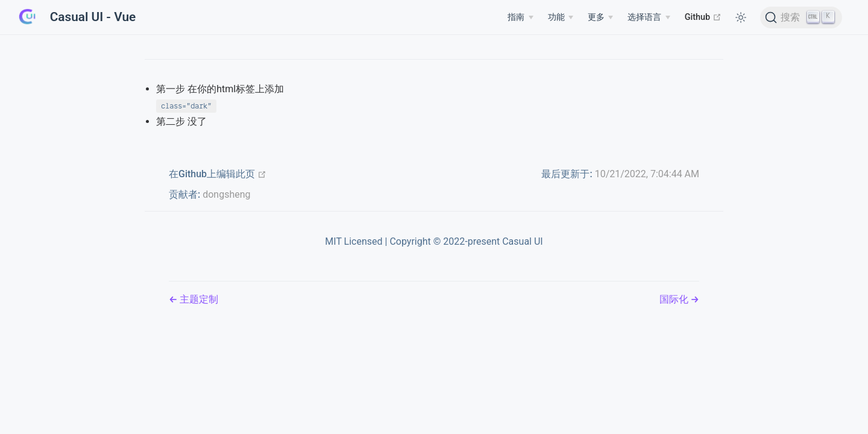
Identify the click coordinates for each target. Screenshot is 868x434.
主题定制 (198, 299)
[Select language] (649, 17)
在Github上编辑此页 (218, 174)
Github (703, 17)
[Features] (561, 17)
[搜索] (801, 17)
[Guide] (520, 17)
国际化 (675, 299)
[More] (600, 17)
